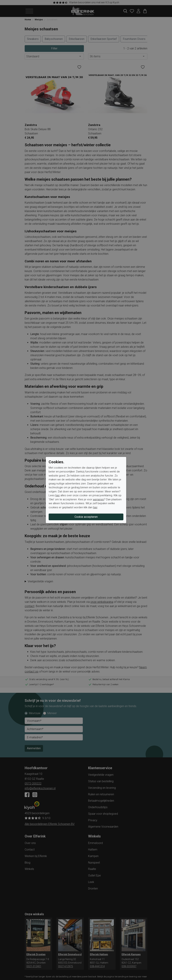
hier (58, 495)
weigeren (98, 499)
